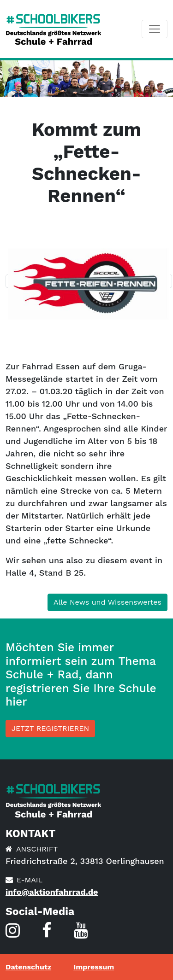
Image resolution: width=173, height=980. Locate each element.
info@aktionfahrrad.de (52, 892)
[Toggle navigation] (155, 29)
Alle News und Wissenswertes (107, 602)
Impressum (94, 967)
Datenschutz (28, 967)
